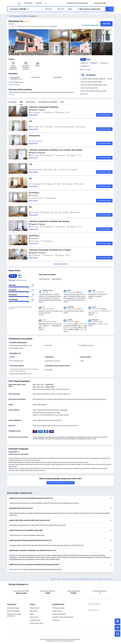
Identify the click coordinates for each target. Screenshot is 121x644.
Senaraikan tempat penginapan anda (63, 617)
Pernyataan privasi (35, 620)
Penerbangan (28, 3)
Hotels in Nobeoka (97, 579)
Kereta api (39, 3)
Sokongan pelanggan (13, 608)
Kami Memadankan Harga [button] (92, 25)
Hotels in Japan (67, 579)
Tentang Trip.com (35, 608)
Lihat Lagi (11, 94)
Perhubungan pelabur (58, 608)
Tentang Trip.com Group (36, 623)
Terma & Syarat (34, 617)
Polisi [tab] (62, 102)
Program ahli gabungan (59, 614)
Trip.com (53, 579)
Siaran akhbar (33, 611)
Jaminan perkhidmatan (14, 611)
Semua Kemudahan (14, 85)
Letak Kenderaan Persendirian (18, 345)
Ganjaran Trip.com (57, 611)
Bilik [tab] (21, 102)
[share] (117, 628)
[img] (29, 42)
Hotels (59, 579)
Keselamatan (56, 620)
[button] (46, 3)
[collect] (117, 621)
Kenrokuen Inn (16, 21)
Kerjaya (32, 614)
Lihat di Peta (84, 94)
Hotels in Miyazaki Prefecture (82, 579)
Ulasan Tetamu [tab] (31, 102)
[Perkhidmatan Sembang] (117, 634)
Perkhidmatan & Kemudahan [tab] (48, 102)
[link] (77, 3)
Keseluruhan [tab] (13, 102)
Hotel (19, 3)
